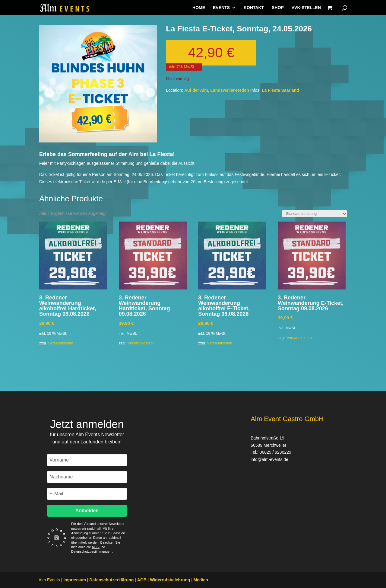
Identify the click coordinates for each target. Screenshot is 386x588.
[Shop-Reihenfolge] (315, 214)
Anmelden (87, 511)
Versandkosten (60, 343)
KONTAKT (254, 8)
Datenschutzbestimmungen (92, 551)
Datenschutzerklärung (111, 580)
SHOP (278, 8)
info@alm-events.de (269, 459)
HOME (199, 8)
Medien (201, 580)
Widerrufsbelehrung (170, 580)
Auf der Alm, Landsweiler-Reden (217, 90)
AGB (96, 547)
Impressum (75, 580)
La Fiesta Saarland (280, 90)
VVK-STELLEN (306, 8)
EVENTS (221, 8)
